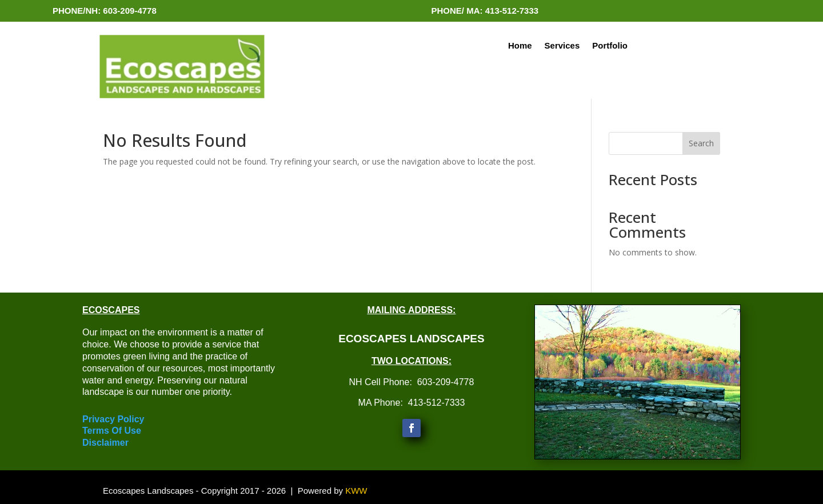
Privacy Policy (113, 419)
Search (701, 143)
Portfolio (610, 46)
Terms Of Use (112, 431)
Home (520, 46)
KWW (356, 491)
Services (562, 46)
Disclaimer (105, 443)
